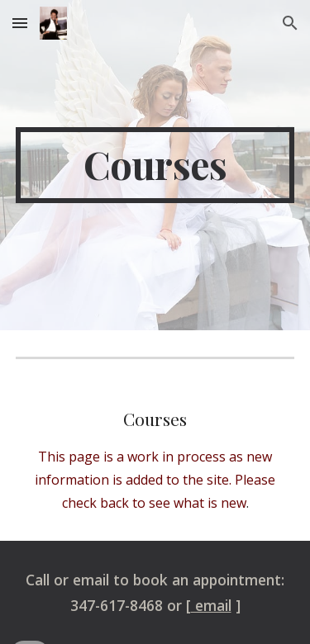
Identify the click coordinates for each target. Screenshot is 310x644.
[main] (155, 165)
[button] (20, 23)
